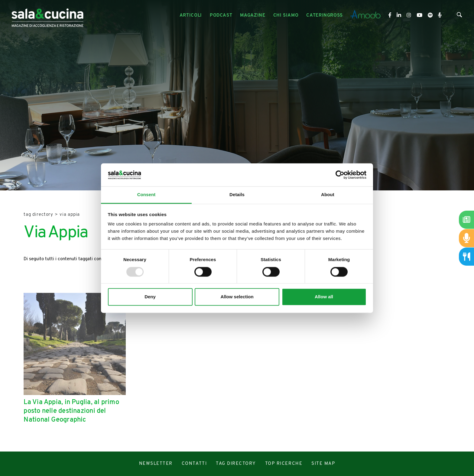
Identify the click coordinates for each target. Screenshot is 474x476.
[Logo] (47, 16)
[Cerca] (459, 16)
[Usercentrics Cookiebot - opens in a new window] (340, 175)
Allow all (324, 297)
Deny (150, 297)
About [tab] (328, 195)
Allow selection (237, 297)
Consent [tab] (146, 195)
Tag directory (38, 215)
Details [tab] (237, 195)
